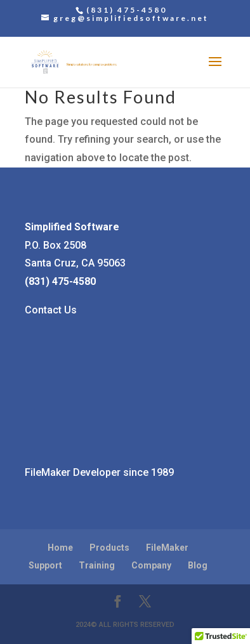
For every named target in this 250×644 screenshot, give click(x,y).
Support (45, 565)
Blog (198, 565)
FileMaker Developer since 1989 (99, 472)
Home (60, 548)
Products (109, 548)
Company (151, 565)
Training (97, 565)
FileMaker (167, 548)
